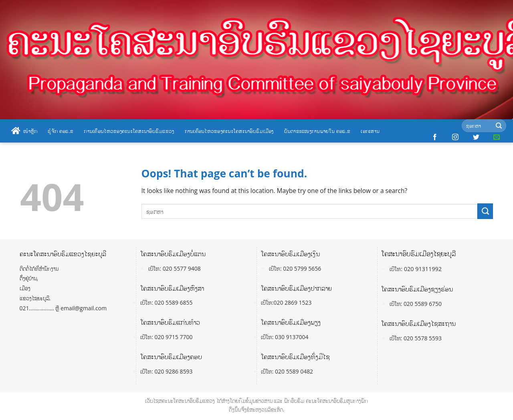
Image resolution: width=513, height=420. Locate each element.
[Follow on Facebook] (435, 137)
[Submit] (499, 126)
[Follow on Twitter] (476, 137)
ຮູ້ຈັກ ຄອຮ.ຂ (61, 131)
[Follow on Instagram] (455, 137)
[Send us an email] (497, 137)
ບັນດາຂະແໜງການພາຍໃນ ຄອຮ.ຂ (317, 131)
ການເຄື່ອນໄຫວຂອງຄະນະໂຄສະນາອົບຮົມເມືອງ (229, 131)
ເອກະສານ (370, 131)
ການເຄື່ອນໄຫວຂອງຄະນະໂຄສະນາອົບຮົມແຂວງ (129, 131)
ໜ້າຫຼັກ (24, 131)
